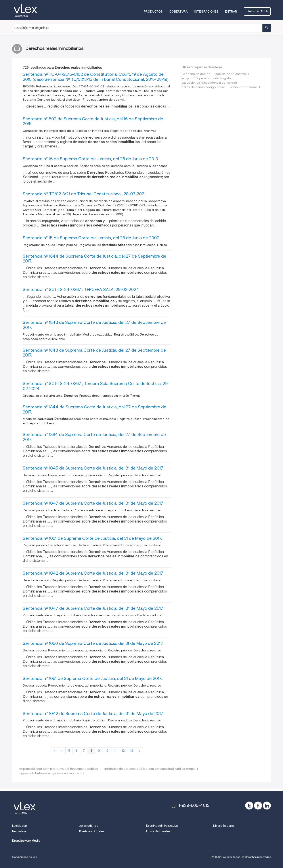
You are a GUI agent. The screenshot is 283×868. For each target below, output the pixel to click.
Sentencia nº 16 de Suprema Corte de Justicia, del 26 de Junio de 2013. (91, 159)
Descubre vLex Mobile (26, 841)
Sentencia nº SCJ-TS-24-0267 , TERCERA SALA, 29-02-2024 (81, 290)
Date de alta (257, 11)
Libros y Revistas (224, 826)
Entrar (231, 11)
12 (123, 751)
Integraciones (206, 11)
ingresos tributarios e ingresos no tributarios (51, 773)
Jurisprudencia (89, 826)
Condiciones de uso (25, 857)
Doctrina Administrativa (162, 826)
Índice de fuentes (158, 831)
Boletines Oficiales (92, 831)
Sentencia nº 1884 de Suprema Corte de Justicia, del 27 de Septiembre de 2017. (94, 437)
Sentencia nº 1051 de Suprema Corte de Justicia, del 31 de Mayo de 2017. (92, 538)
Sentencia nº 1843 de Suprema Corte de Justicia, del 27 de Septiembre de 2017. (94, 325)
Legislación (20, 826)
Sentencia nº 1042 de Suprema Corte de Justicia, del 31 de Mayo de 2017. (93, 573)
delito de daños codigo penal (203, 87)
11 (115, 751)
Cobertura (179, 11)
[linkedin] (267, 806)
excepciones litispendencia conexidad (209, 83)
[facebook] (258, 806)
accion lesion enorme (231, 74)
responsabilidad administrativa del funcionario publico (58, 769)
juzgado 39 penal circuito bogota (206, 78)
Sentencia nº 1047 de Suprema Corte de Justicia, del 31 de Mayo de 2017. (93, 503)
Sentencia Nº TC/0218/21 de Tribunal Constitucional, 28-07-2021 (84, 194)
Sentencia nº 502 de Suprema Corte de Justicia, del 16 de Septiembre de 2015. (93, 121)
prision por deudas (244, 87)
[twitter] (249, 806)
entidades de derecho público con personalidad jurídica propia (149, 769)
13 (132, 751)
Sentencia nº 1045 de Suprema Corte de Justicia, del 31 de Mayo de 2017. (93, 468)
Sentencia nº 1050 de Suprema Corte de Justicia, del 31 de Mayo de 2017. (93, 643)
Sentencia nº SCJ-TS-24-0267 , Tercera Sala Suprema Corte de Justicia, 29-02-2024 (96, 386)
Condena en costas (196, 74)
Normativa (19, 831)
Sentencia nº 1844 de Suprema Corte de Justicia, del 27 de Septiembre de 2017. (95, 259)
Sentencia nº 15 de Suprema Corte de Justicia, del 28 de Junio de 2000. (91, 238)
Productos (153, 11)
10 (107, 751)
